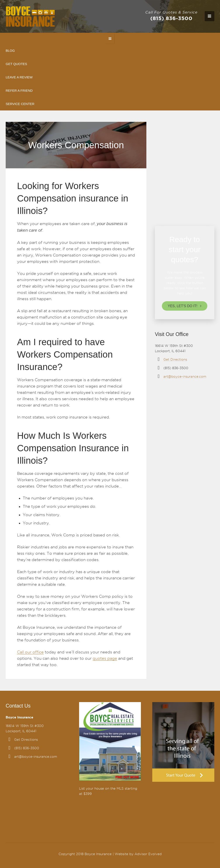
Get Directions (175, 360)
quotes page (105, 658)
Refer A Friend (19, 90)
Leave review (183, 201)
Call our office (30, 652)
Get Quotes (16, 64)
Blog (10, 51)
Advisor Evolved (148, 854)
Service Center (20, 104)
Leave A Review (19, 77)
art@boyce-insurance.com (185, 377)
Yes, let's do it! (183, 306)
